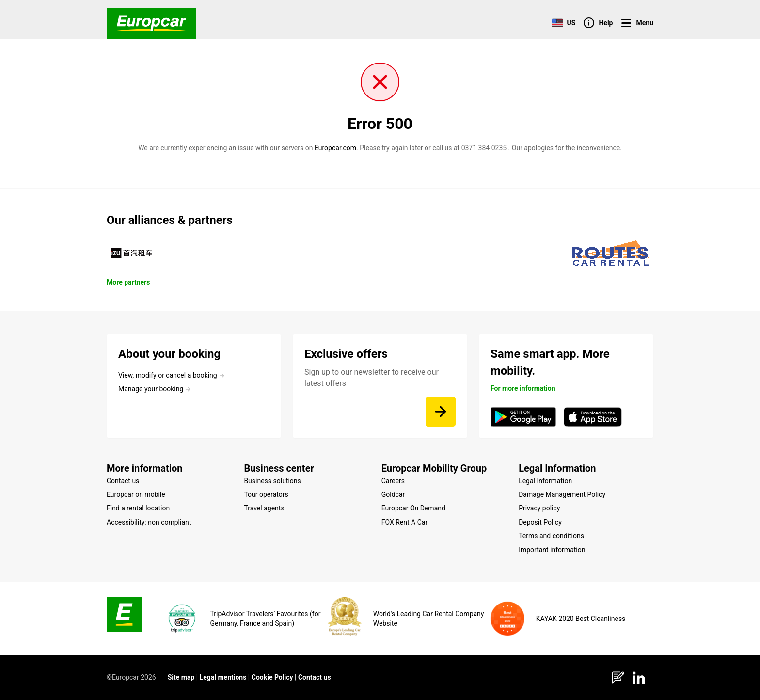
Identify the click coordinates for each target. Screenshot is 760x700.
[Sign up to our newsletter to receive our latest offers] (441, 412)
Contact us (315, 677)
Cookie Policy (272, 677)
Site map (181, 677)
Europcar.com (335, 148)
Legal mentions (223, 677)
